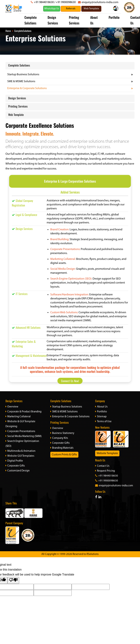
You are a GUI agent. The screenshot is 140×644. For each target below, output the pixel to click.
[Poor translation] (13, 580)
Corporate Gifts (15, 466)
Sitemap (101, 417)
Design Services (17, 98)
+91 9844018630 (44, 2)
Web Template (16, 115)
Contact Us (102, 466)
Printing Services (18, 106)
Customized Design (17, 471)
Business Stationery (62, 433)
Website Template (107, 453)
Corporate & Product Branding (23, 412)
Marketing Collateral (18, 417)
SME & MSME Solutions (21, 81)
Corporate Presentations (20, 431)
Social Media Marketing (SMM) (24, 436)
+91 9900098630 (66, 2)
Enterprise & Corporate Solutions (27, 88)
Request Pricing (105, 471)
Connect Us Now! (70, 381)
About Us (101, 407)
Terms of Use (103, 422)
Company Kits (59, 438)
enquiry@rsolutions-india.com (100, 2)
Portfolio (114, 17)
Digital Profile (14, 461)
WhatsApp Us (52, 9)
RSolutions (93, 554)
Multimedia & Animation (20, 451)
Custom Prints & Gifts (64, 455)
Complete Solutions (19, 65)
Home (8, 31)
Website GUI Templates (20, 456)
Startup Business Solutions (23, 75)
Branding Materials (62, 448)
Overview (12, 407)
